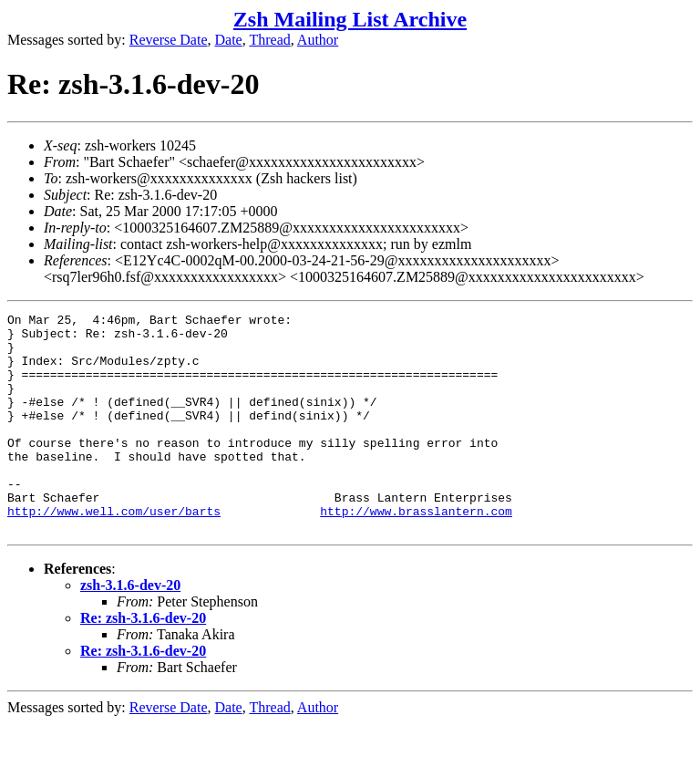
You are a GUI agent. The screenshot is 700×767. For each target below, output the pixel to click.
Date (229, 40)
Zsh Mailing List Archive (350, 19)
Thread (269, 40)
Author (318, 40)
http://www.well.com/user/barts (114, 552)
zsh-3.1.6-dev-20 (130, 629)
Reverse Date (169, 40)
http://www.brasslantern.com (416, 552)
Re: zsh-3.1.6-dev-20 (143, 662)
